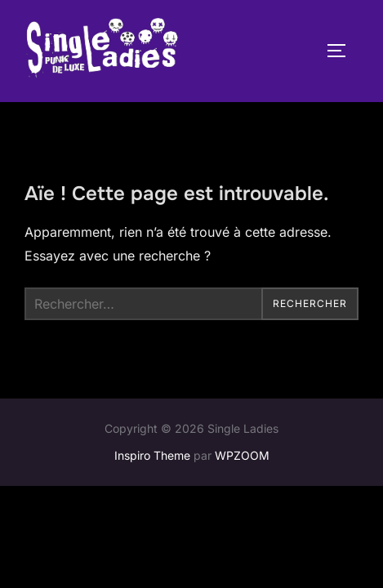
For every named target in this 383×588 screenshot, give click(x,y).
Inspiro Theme (152, 456)
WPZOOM (242, 456)
